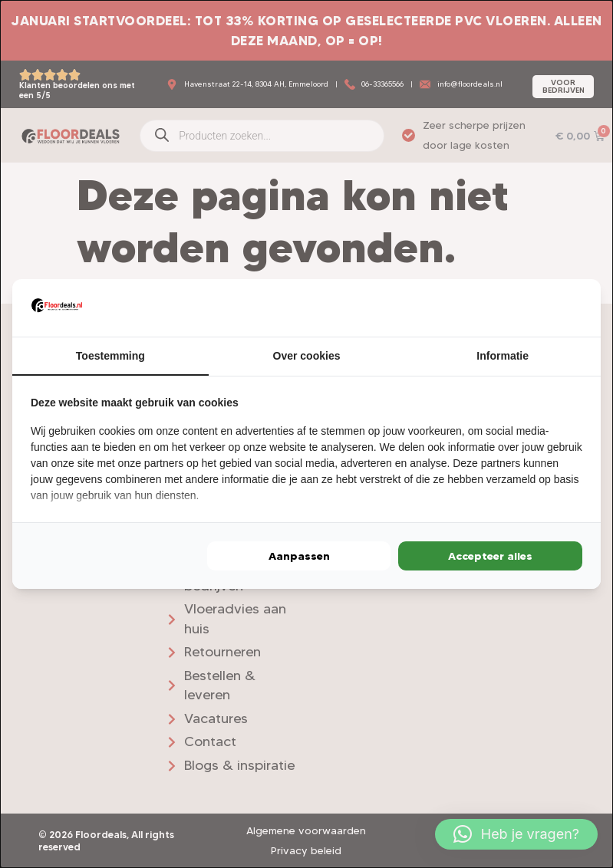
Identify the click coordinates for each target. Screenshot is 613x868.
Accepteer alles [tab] (490, 557)
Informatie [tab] (503, 355)
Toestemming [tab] (110, 355)
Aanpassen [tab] (299, 557)
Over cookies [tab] (307, 355)
